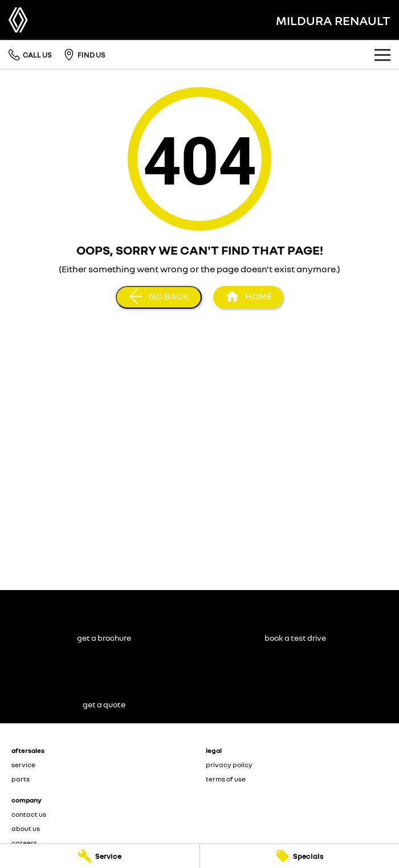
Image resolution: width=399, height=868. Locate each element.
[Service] (100, 856)
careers (24, 843)
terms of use (226, 779)
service (23, 765)
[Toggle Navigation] (382, 55)
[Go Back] (159, 297)
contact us (29, 814)
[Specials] (300, 856)
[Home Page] (18, 20)
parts (21, 779)
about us (26, 828)
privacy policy (229, 765)
